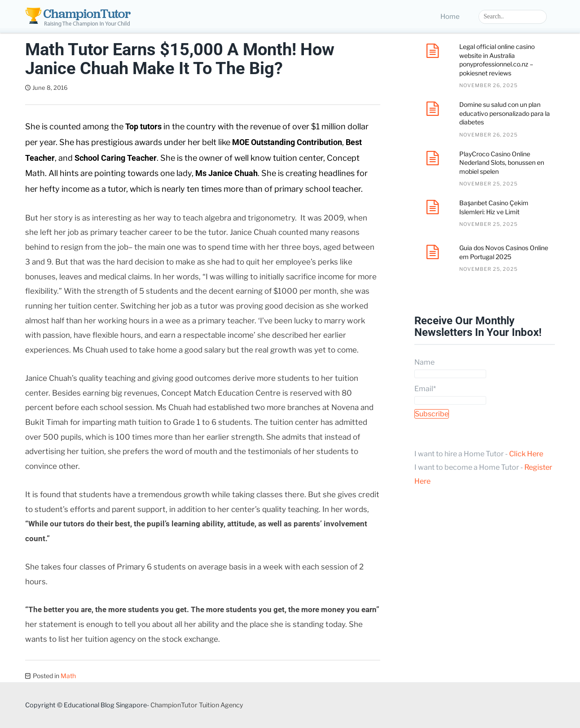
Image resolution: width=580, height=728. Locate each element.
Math (68, 676)
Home (450, 17)
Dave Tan (93, 88)
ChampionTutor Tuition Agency (197, 705)
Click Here (526, 454)
